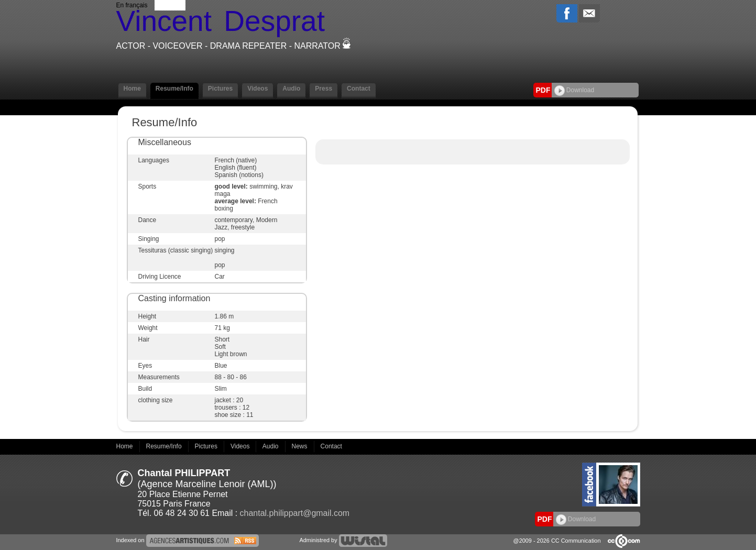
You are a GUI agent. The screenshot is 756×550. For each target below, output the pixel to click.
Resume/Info (174, 89)
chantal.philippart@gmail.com (295, 513)
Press (324, 89)
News (300, 446)
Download (574, 90)
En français (132, 5)
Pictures (220, 89)
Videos (258, 89)
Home (132, 89)
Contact (359, 89)
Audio (291, 89)
